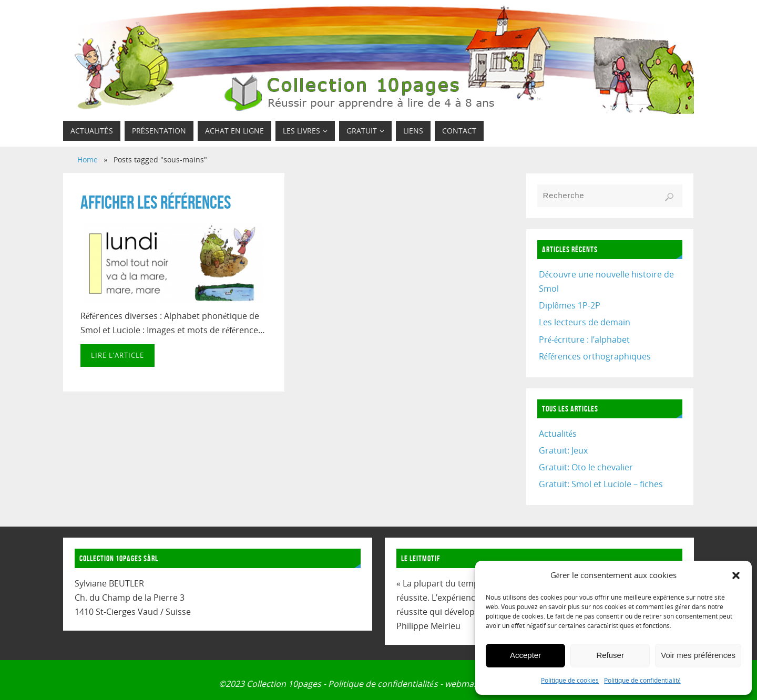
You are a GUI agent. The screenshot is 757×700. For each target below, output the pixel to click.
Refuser (610, 655)
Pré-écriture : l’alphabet (584, 339)
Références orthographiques (595, 356)
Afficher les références (156, 202)
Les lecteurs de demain (585, 322)
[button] (736, 575)
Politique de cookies (570, 680)
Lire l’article (117, 355)
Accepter (525, 655)
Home (88, 159)
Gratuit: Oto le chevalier (586, 467)
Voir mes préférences (698, 655)
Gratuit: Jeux (563, 450)
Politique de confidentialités (383, 684)
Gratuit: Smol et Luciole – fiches (601, 484)
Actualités (558, 434)
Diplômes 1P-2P (570, 305)
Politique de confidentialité (642, 680)
